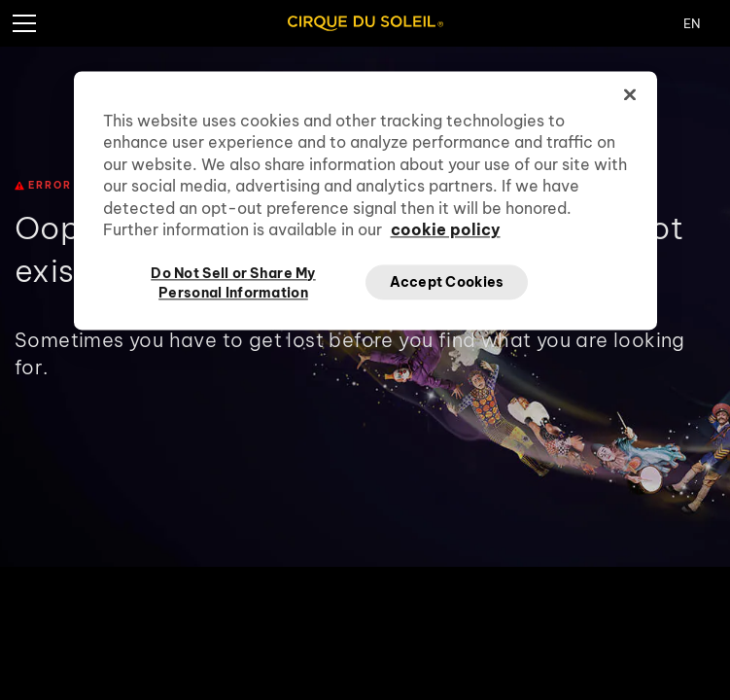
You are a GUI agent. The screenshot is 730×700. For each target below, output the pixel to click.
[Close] (630, 94)
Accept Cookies (447, 282)
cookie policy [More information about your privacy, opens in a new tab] (446, 229)
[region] (365, 200)
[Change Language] (707, 23)
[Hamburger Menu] (23, 23)
